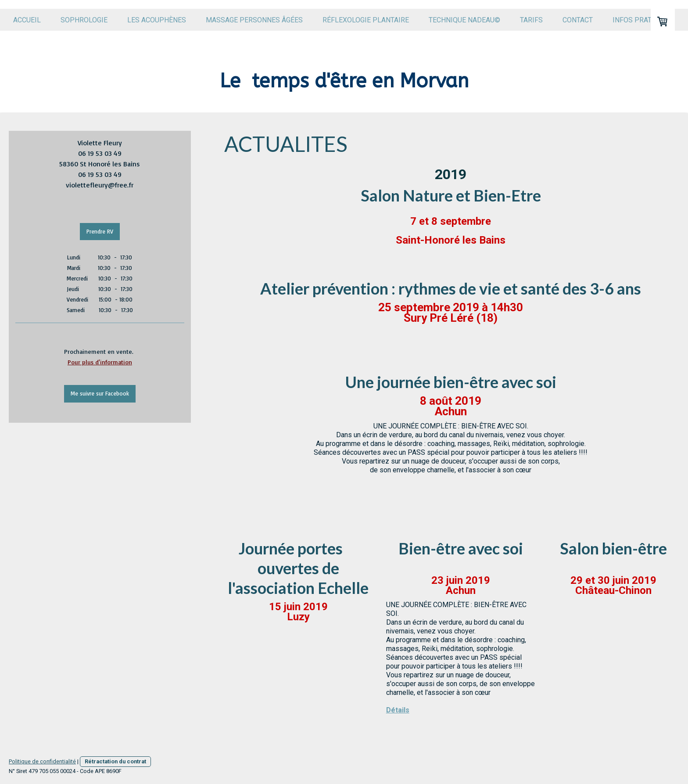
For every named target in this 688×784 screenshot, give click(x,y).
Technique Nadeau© (464, 20)
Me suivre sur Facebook (100, 393)
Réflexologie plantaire (366, 20)
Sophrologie (84, 20)
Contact (578, 20)
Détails (398, 710)
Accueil (27, 20)
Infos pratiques (642, 20)
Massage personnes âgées (254, 20)
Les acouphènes (157, 20)
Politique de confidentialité (42, 761)
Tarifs (531, 20)
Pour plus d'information (100, 362)
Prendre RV (100, 231)
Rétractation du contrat (115, 761)
